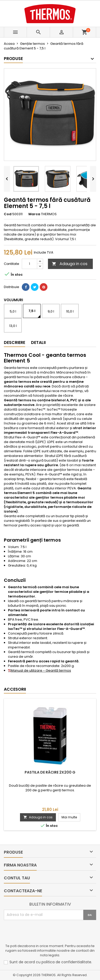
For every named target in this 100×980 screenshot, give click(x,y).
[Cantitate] (29, 264)
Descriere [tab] (14, 342)
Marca (34, 214)
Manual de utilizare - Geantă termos (39, 670)
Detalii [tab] (38, 342)
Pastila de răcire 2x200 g (50, 772)
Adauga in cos (70, 264)
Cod (8, 214)
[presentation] (43, 933)
